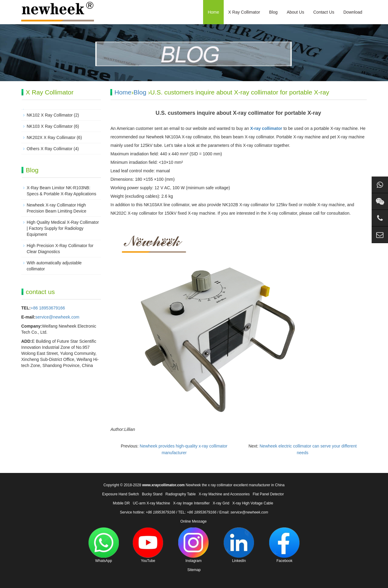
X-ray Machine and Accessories (224, 494)
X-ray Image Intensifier (191, 503)
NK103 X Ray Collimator (50, 126)
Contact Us (324, 12)
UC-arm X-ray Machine (151, 503)
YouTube (148, 545)
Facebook (284, 545)
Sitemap (194, 570)
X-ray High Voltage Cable (253, 503)
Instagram (193, 545)
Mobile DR (121, 503)
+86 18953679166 (48, 308)
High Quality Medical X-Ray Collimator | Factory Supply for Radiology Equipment (63, 228)
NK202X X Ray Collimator (51, 137)
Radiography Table (181, 494)
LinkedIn (239, 545)
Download (353, 12)
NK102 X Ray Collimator (50, 115)
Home (213, 12)
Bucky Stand (152, 494)
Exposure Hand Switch (120, 494)
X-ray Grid (221, 503)
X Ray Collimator (244, 12)
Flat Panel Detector (268, 494)
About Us (296, 12)
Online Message (194, 521)
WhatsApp (104, 545)
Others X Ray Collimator (50, 149)
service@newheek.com (57, 317)
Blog (273, 12)
